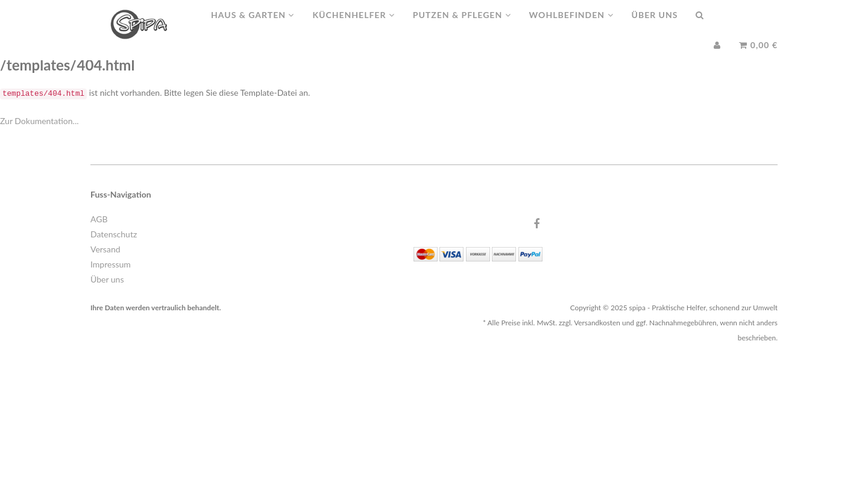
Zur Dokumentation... (39, 121)
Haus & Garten (253, 27)
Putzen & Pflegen (462, 27)
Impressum (111, 264)
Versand (105, 249)
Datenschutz (114, 234)
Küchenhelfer (353, 27)
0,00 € (758, 57)
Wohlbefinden (571, 27)
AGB (99, 219)
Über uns (655, 27)
